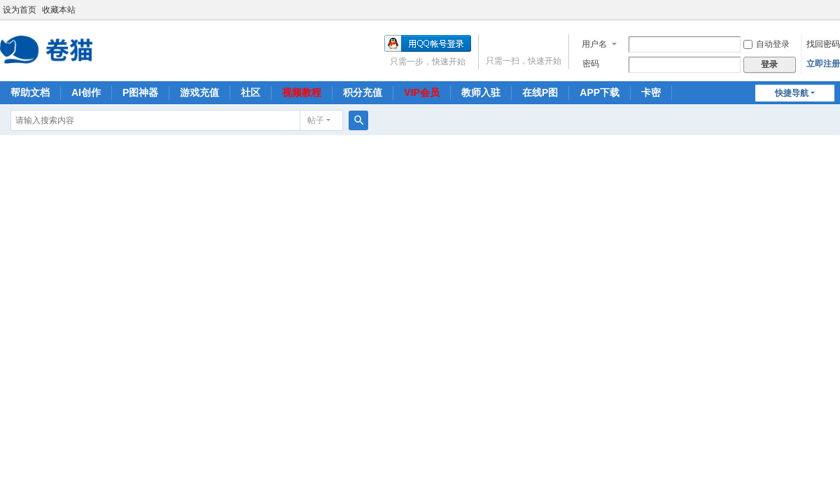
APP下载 (600, 92)
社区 (251, 92)
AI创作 (86, 92)
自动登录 (766, 44)
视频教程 (302, 92)
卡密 (651, 92)
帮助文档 (30, 92)
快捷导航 (792, 93)
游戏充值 (199, 92)
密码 (591, 64)
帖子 (316, 120)
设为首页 (20, 10)
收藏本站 (59, 10)
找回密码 (823, 44)
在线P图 (540, 92)
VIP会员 (422, 92)
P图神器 (140, 92)
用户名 (594, 44)
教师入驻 (481, 92)
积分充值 (363, 92)
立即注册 (823, 64)
